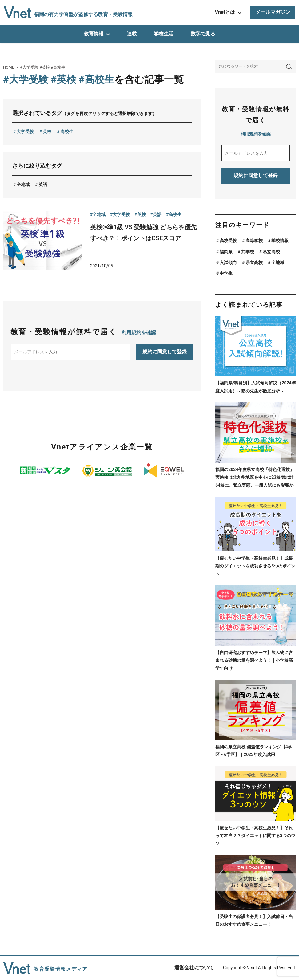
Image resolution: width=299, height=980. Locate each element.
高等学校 (254, 241)
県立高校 (254, 262)
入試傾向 (228, 262)
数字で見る (203, 34)
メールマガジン (273, 12)
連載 (132, 34)
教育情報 (94, 34)
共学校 (248, 252)
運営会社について (194, 968)
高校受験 (228, 241)
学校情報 (280, 241)
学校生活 (164, 34)
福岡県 (226, 252)
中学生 (226, 273)
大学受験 (25, 132)
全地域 (23, 185)
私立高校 (271, 252)
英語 (43, 185)
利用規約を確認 (139, 333)
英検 (47, 132)
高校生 (67, 132)
